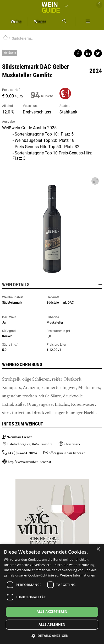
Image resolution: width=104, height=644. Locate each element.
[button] (52, 635)
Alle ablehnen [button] (52, 624)
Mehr (88, 22)
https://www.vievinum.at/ (52, 514)
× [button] (98, 549)
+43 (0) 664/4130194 (22, 453)
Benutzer (99, 5)
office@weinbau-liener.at (67, 453)
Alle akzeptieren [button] (52, 612)
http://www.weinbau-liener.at (29, 462)
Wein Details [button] (52, 285)
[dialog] (52, 594)
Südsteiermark (12, 303)
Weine (16, 22)
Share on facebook (78, 53)
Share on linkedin (88, 53)
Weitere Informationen (78, 575)
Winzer (40, 22)
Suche (64, 22)
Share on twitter (98, 53)
